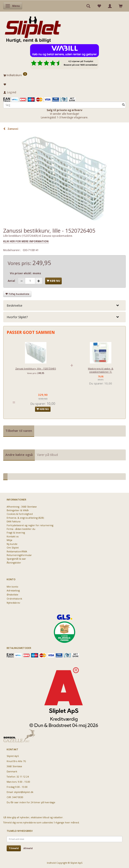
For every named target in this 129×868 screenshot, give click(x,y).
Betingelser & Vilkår (18, 510)
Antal (12, 281)
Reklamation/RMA (17, 551)
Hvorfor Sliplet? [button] (17, 317)
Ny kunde (12, 544)
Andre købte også (19, 455)
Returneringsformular (19, 555)
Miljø (9, 540)
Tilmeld (14, 848)
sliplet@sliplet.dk (24, 792)
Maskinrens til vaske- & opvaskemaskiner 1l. (101, 370)
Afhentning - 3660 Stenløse (22, 507)
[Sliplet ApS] (33, 28)
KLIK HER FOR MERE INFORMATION (26, 241)
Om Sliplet (13, 548)
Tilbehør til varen (19, 431)
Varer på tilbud (47, 455)
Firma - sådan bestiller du (21, 529)
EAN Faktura (14, 521)
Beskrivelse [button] (15, 305)
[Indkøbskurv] (64, 75)
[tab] (64, 305)
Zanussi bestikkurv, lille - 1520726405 (36, 368)
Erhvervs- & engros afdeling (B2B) (25, 518)
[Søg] (123, 105)
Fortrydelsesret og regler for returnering (30, 525)
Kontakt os (13, 536)
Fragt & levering (16, 533)
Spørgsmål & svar (16, 559)
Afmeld (28, 848)
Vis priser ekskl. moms (25, 273)
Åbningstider (14, 563)
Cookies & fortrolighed (20, 514)
